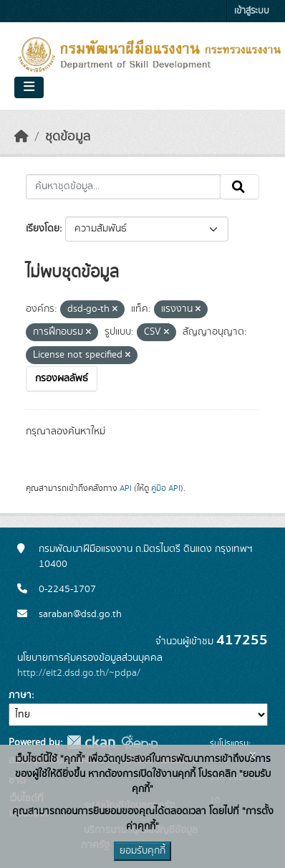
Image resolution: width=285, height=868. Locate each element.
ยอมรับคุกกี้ (142, 851)
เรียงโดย (43, 229)
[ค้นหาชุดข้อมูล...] (123, 187)
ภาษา (20, 695)
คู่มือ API (166, 488)
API (126, 488)
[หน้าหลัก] (21, 137)
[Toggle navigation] (29, 87)
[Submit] (240, 187)
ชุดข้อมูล (68, 137)
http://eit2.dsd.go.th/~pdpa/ (79, 673)
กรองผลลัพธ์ (62, 378)
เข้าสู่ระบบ (252, 11)
